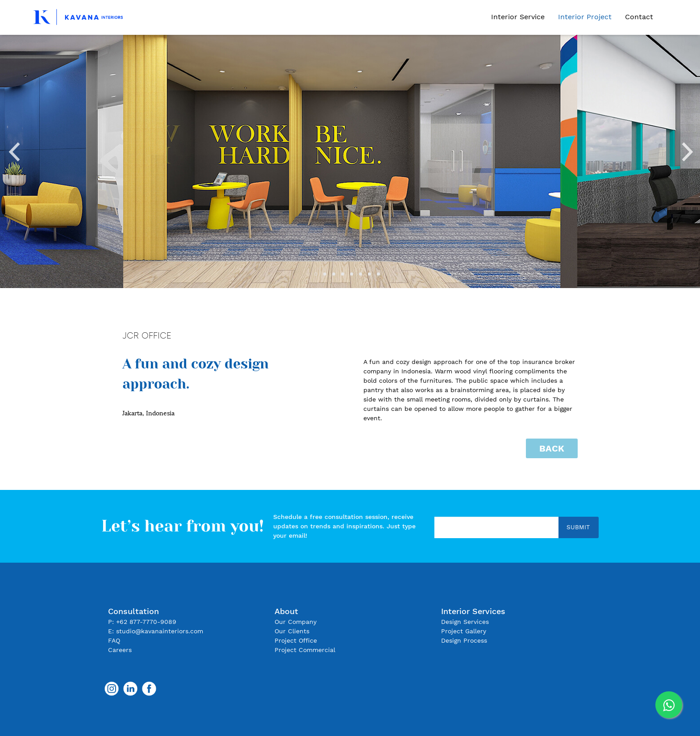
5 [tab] (354, 277)
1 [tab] (319, 277)
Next (687, 148)
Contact (639, 17)
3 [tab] (337, 277)
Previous (13, 148)
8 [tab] (381, 277)
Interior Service (518, 17)
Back (552, 448)
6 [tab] (363, 277)
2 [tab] (328, 277)
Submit (578, 527)
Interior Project (585, 17)
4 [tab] (346, 277)
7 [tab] (372, 277)
